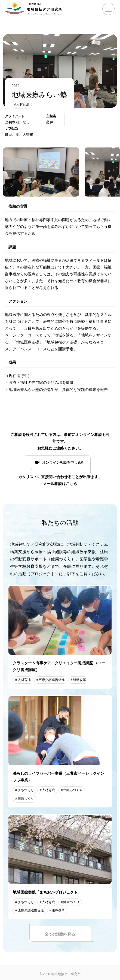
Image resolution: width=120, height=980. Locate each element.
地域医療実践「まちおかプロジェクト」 (47, 892)
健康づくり (26, 798)
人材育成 (23, 104)
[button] (56, 191)
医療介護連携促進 (52, 680)
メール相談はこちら (60, 484)
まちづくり (26, 790)
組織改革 (79, 680)
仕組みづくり (73, 790)
